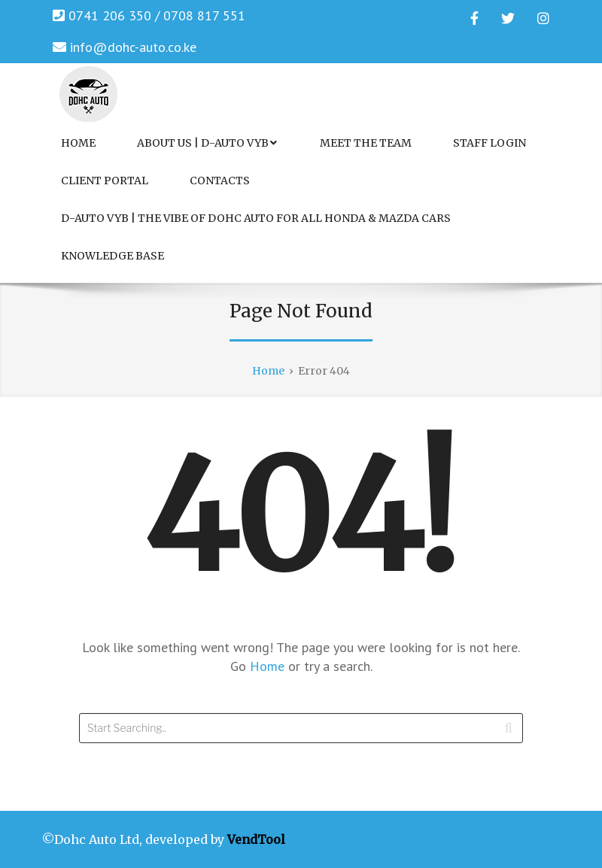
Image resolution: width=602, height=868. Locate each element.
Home (78, 143)
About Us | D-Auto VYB (207, 143)
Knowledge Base (112, 256)
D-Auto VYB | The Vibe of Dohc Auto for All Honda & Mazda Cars (256, 218)
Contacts (220, 181)
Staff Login (490, 143)
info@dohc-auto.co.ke (133, 47)
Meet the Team (366, 143)
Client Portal (105, 181)
